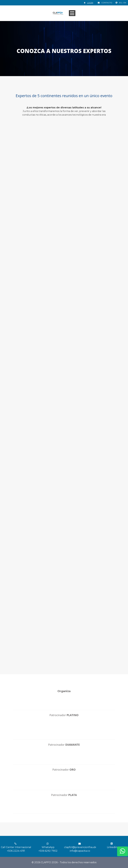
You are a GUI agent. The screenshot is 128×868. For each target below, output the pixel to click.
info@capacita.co (80, 851)
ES (120, 3)
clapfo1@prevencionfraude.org (83, 847)
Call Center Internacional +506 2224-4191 (16, 847)
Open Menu (72, 13)
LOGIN (90, 3)
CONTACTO (107, 3)
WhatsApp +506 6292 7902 (48, 847)
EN (125, 3)
